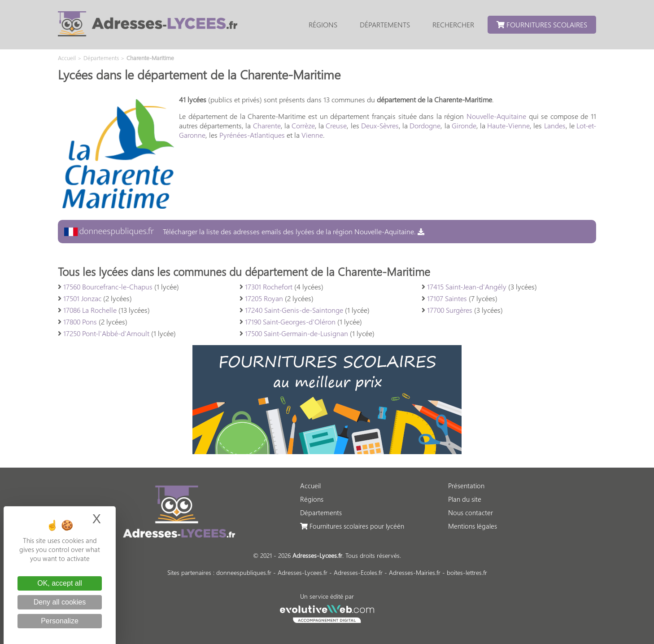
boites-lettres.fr (467, 572)
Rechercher (453, 24)
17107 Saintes (447, 298)
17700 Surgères (450, 310)
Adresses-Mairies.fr (415, 572)
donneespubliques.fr (244, 572)
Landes (555, 125)
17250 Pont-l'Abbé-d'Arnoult (106, 333)
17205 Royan (264, 298)
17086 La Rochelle (90, 310)
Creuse (336, 125)
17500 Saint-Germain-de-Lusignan (296, 333)
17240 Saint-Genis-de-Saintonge (294, 310)
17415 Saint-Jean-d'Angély (467, 287)
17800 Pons (80, 322)
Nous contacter (471, 513)
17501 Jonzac (82, 298)
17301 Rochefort (269, 287)
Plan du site (465, 499)
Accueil (310, 486)
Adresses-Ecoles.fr (358, 572)
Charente (267, 125)
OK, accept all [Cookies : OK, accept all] (60, 583)
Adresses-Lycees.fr (303, 572)
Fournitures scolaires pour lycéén (352, 526)
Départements (385, 24)
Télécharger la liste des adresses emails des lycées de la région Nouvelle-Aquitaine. (244, 231)
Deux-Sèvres (380, 125)
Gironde (464, 125)
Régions (323, 24)
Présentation (466, 486)
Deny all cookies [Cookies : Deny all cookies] (60, 602)
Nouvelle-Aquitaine (496, 116)
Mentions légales (473, 526)
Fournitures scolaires (542, 24)
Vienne (312, 135)
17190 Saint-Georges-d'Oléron (290, 322)
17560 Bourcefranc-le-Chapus (108, 287)
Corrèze (303, 125)
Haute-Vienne (508, 125)
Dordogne (425, 125)
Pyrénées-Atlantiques (252, 135)
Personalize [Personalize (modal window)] (60, 621)
